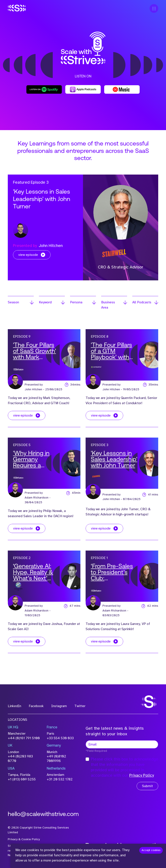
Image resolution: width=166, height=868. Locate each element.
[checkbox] (87, 759)
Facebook (36, 706)
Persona (76, 302)
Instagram (59, 706)
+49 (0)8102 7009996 (56, 759)
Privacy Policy (142, 775)
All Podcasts (142, 302)
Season (13, 302)
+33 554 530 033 (60, 738)
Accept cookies (151, 850)
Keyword (45, 302)
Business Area (108, 305)
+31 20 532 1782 (60, 779)
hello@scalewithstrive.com (43, 814)
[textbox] (122, 744)
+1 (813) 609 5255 (22, 779)
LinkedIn (14, 706)
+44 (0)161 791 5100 (24, 738)
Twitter (80, 706)
